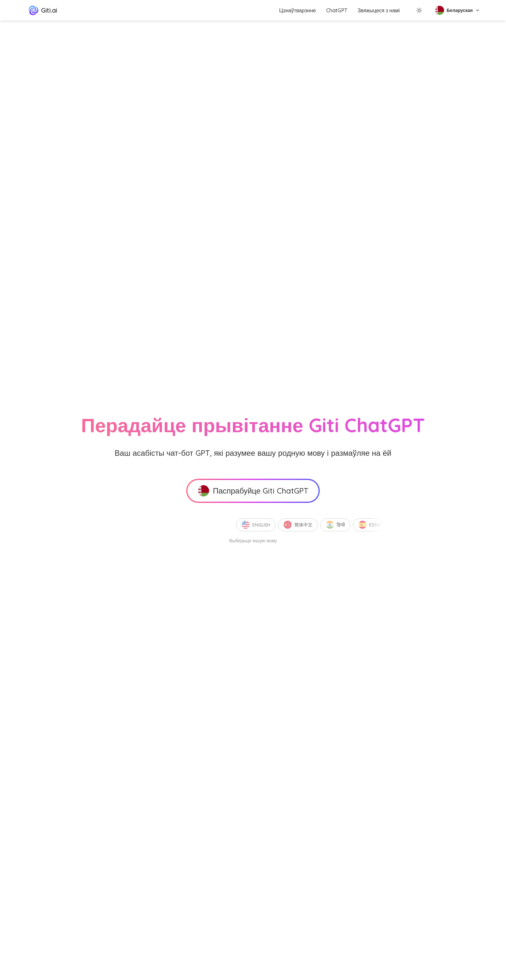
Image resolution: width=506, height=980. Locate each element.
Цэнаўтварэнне (298, 10)
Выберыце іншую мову (253, 541)
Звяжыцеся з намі (379, 10)
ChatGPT (337, 10)
